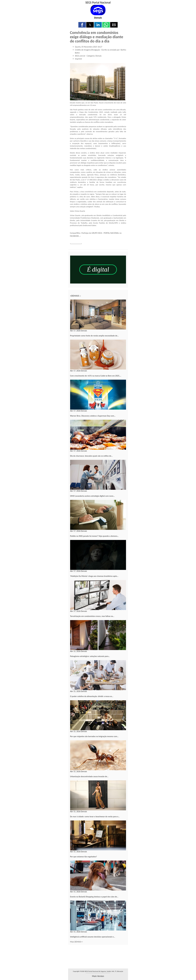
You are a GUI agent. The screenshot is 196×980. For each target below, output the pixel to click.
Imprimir (79, 59)
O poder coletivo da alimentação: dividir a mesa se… (92, 696)
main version (98, 976)
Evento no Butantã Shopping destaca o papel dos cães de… (94, 897)
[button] (82, 25)
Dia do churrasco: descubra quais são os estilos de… (91, 456)
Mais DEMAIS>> (77, 942)
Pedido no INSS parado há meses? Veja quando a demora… (94, 536)
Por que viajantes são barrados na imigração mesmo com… (94, 736)
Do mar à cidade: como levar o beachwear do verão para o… (95, 817)
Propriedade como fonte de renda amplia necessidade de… (94, 336)
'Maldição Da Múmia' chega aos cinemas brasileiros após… (94, 576)
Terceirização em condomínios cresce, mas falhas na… (92, 616)
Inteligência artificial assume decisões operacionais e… (93, 937)
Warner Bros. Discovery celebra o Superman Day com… (93, 416)
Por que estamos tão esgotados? (83, 857)
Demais (98, 18)
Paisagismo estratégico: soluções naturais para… (90, 656)
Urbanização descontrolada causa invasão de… (89, 776)
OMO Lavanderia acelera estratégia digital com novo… (92, 496)
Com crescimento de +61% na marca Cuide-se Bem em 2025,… (96, 376)
